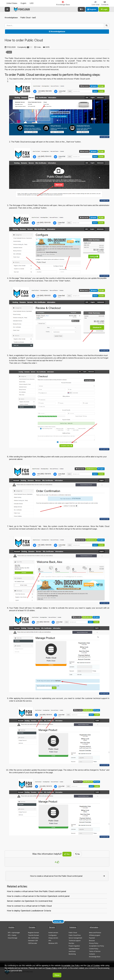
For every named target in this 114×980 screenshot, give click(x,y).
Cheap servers (53, 938)
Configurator (53, 935)
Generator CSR (33, 941)
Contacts (92, 954)
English (23, 3)
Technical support (75, 941)
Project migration (74, 946)
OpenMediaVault (74, 949)
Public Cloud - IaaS (28, 18)
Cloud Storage (13, 938)
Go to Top (58, 921)
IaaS (10, 52)
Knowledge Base (95, 957)
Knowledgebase (11, 18)
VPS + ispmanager (14, 933)
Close (57, 975)
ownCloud (72, 951)
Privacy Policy (94, 943)
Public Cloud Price (75, 935)
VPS (50, 941)
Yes (67, 854)
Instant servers (53, 933)
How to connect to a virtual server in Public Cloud (29, 906)
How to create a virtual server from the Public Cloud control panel (37, 891)
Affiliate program (95, 935)
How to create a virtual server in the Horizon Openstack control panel (38, 896)
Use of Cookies (93, 965)
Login (104, 9)
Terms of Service (95, 951)
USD (32, 3)
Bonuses (92, 941)
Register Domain (34, 933)
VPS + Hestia (12, 935)
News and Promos (95, 933)
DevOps (71, 943)
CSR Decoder (33, 943)
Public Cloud (73, 933)
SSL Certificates (33, 938)
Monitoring (72, 954)
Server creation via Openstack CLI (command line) (30, 901)
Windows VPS (53, 943)
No (78, 854)
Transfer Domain (34, 935)
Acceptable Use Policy (97, 946)
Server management (75, 938)
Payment (92, 938)
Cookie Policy (94, 949)
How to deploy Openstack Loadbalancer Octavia (29, 911)
